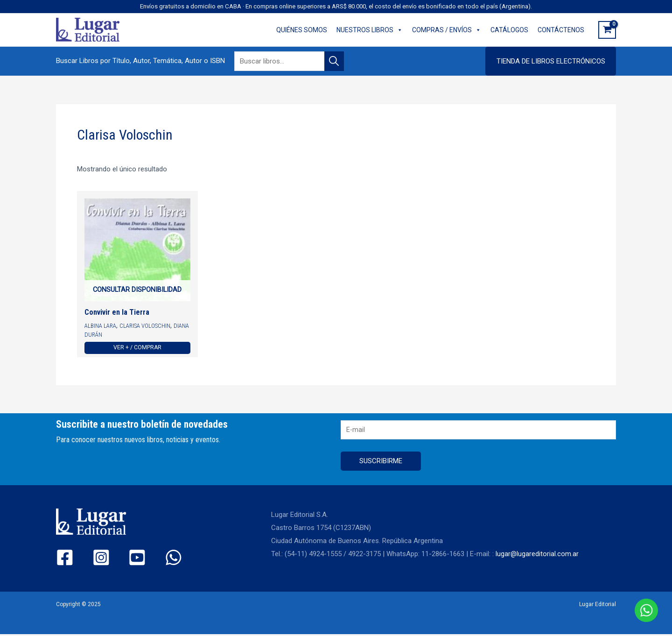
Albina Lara (101, 326)
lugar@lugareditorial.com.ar (537, 556)
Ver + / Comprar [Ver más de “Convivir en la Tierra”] (137, 348)
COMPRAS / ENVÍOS (447, 30)
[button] (551, 61)
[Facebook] (65, 560)
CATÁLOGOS (509, 30)
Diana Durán (102, 335)
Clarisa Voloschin (147, 326)
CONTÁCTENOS (561, 30)
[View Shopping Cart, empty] (607, 30)
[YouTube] (122, 560)
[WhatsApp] (150, 560)
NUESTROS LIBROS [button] (370, 30)
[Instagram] (93, 560)
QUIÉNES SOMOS (302, 30)
